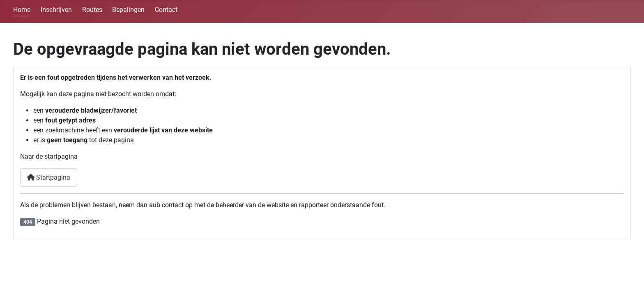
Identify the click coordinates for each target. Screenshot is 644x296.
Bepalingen (128, 10)
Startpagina (49, 177)
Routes (92, 10)
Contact (166, 10)
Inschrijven (56, 10)
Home (22, 10)
